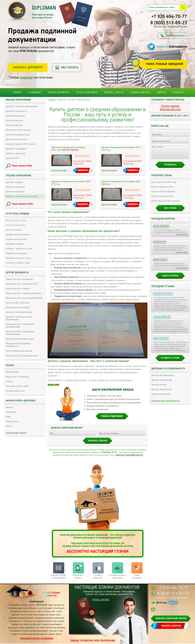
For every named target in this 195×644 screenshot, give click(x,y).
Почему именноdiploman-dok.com (170, 108)
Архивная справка (15, 244)
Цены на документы (59, 92)
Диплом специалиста (16, 111)
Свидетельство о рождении (19, 279)
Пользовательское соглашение (37, 639)
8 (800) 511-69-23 (169, 23)
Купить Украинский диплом (19, 351)
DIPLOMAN (33, 588)
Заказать (83, 170)
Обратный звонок (176, 36)
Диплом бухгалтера (161, 397)
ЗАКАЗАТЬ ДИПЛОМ (171, 626)
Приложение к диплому (18, 303)
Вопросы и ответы (78, 576)
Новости (161, 92)
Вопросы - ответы (114, 92)
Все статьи (170, 211)
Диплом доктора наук (17, 139)
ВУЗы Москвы (12, 372)
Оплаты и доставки (87, 92)
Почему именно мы (15, 391)
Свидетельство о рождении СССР (22, 284)
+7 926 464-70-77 (169, 17)
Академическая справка (18, 235)
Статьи (9, 382)
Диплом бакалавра (15, 116)
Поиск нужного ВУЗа (22, 166)
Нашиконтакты (137, 576)
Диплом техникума (15, 187)
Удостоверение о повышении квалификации (20, 333)
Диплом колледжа (15, 192)
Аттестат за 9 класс (16, 225)
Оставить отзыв (170, 361)
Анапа (9, 426)
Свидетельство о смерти (18, 289)
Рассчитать (70, 68)
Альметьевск (12, 421)
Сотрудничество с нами (17, 386)
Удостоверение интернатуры (20, 339)
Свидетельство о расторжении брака (24, 298)
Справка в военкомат (16, 253)
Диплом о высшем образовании (22, 106)
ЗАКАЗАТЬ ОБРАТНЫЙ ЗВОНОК (171, 619)
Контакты (178, 92)
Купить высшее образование (165, 204)
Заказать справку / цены (18, 263)
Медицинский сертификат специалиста (19, 345)
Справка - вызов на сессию (19, 249)
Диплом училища (14, 182)
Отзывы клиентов (140, 92)
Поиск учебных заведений (165, 64)
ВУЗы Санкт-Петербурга (18, 377)
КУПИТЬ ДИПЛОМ (101, 600)
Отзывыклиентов (98, 576)
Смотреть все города (16, 433)
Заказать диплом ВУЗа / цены (20, 144)
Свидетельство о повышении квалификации (20, 326)
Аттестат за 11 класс (16, 220)
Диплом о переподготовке (19, 312)
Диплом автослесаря (162, 383)
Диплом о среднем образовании (22, 196)
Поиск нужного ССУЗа (22, 204)
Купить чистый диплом (162, 199)
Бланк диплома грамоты (18, 307)
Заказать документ (28, 67)
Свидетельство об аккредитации (22, 356)
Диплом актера (159, 387)
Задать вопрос (170, 278)
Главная (17, 92)
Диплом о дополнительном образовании (19, 318)
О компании (35, 92)
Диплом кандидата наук (18, 135)
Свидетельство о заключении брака (23, 293)
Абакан (9, 407)
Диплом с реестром (16, 153)
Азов (8, 417)
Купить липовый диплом (163, 194)
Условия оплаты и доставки (117, 576)
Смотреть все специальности (165, 403)
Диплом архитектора (162, 392)
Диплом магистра (15, 121)
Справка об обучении (16, 239)
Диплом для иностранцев (18, 130)
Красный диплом (14, 125)
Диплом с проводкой (16, 149)
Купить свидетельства (162, 189)
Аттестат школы (14, 230)
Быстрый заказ (83, 156)
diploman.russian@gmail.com (129, 455)
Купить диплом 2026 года (164, 185)
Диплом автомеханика (162, 378)
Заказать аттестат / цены (18, 258)
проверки (26, 78)
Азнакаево (11, 412)
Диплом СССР (12, 158)
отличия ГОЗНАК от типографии (58, 576)
